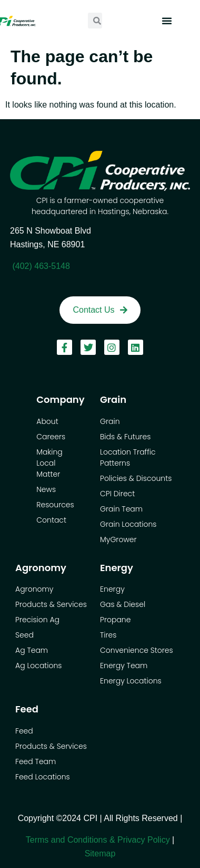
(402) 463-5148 (41, 266)
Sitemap (100, 853)
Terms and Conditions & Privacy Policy (98, 840)
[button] (167, 21)
